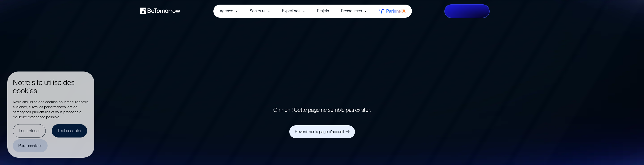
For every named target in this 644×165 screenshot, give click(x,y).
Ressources (354, 11)
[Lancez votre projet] (467, 11)
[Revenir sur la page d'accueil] (322, 132)
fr (498, 11)
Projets (323, 11)
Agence (229, 11)
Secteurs (260, 11)
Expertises (294, 11)
